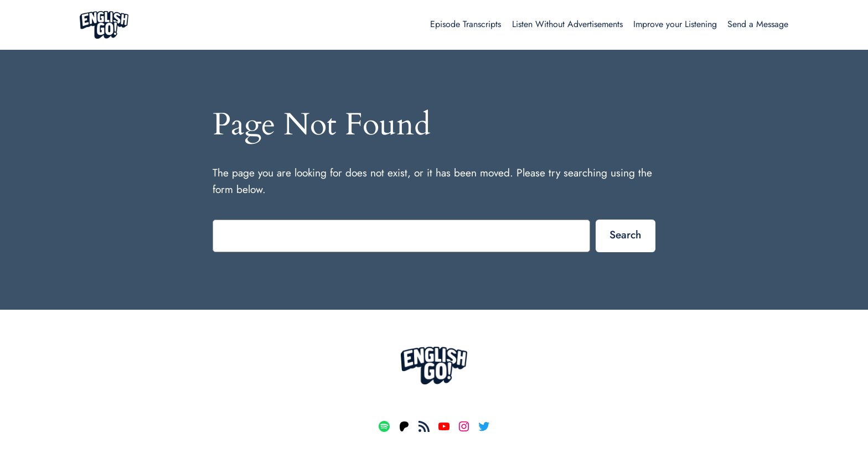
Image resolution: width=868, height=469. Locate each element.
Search (625, 234)
